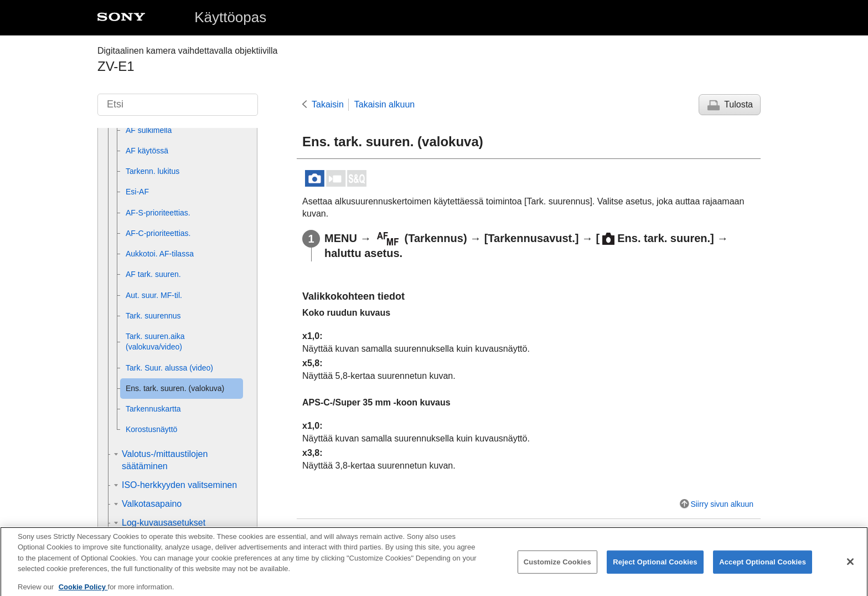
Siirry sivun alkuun (722, 504)
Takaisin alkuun (384, 104)
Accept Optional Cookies (763, 570)
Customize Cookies (557, 570)
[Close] (850, 569)
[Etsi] (178, 105)
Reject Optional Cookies (655, 570)
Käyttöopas (230, 17)
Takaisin (328, 104)
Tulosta (738, 104)
